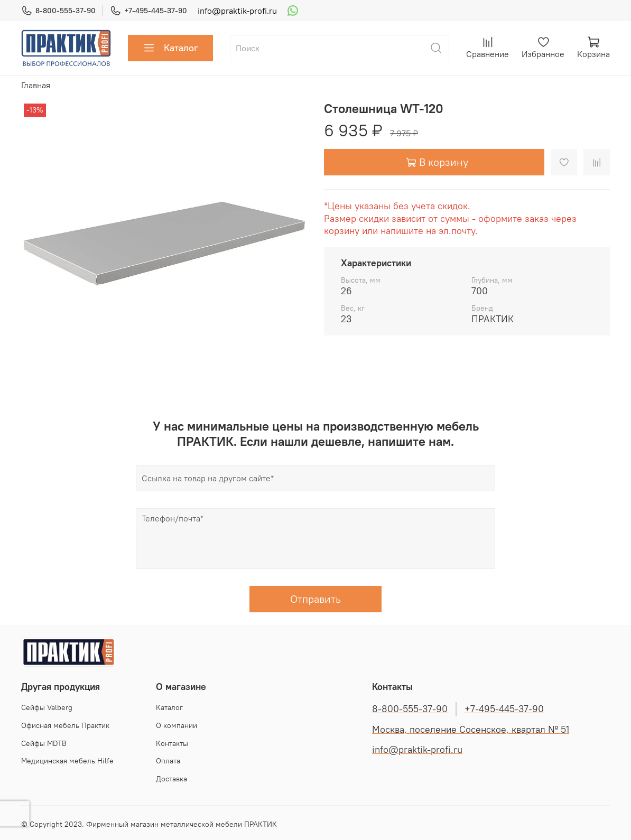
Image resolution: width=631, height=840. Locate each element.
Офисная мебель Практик (65, 725)
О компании (177, 725)
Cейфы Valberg (47, 707)
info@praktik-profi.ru (237, 11)
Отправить (315, 599)
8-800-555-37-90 (58, 11)
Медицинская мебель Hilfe (67, 761)
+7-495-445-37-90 (149, 11)
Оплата (168, 761)
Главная (36, 85)
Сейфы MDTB (44, 743)
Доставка (171, 779)
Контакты (172, 743)
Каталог (170, 48)
